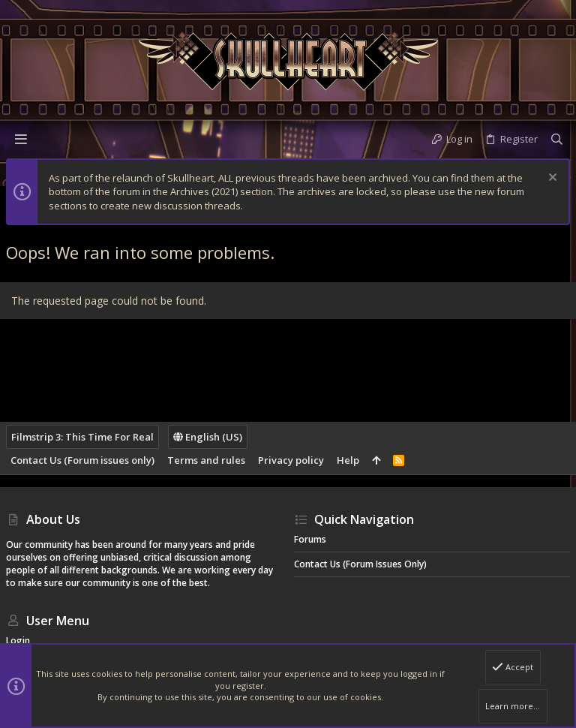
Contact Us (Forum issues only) (82, 460)
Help (348, 460)
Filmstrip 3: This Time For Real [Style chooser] (82, 437)
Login (18, 641)
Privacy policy (291, 460)
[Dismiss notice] (551, 179)
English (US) (208, 437)
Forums (310, 539)
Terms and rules (206, 460)
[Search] (557, 139)
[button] (21, 139)
